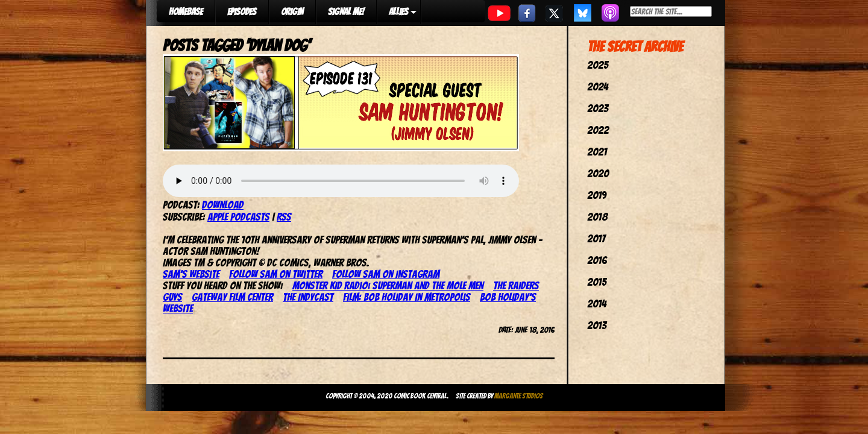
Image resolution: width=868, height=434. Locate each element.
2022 (598, 130)
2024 (598, 86)
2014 (597, 303)
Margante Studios (519, 396)
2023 (598, 108)
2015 (597, 282)
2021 (597, 152)
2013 (597, 325)
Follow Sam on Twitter (276, 274)
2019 (597, 195)
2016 (597, 260)
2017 (596, 238)
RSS (284, 217)
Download (223, 205)
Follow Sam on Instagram (386, 274)
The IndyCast (308, 297)
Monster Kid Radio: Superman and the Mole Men (388, 285)
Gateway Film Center (232, 297)
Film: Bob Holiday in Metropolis (407, 297)
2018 (597, 217)
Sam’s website (191, 274)
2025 (598, 65)
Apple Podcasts (238, 217)
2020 (598, 173)
